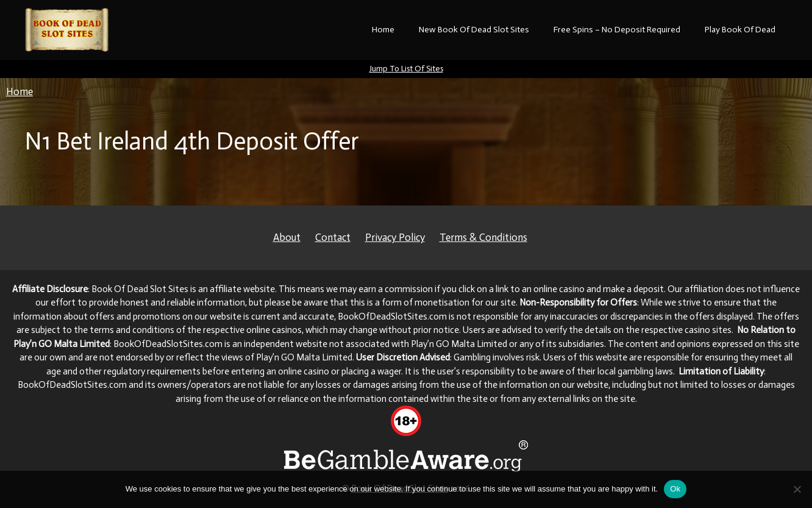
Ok (675, 489)
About (287, 237)
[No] (797, 489)
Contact (333, 237)
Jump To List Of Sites (406, 69)
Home (383, 30)
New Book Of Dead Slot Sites (474, 30)
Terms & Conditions (483, 237)
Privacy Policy (395, 237)
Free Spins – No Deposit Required (617, 30)
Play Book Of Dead (740, 30)
